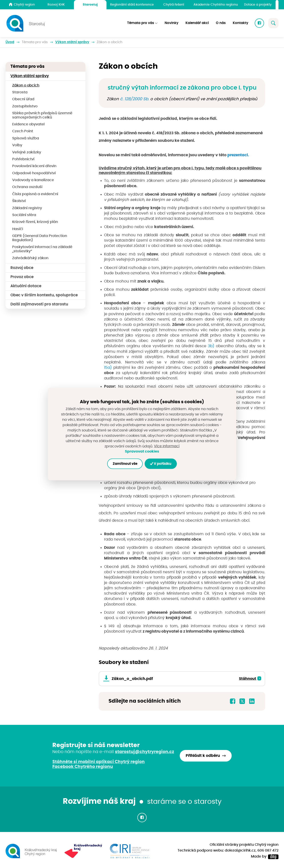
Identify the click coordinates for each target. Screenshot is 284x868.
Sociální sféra (24, 215)
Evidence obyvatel (28, 124)
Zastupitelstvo (25, 106)
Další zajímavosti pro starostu (39, 304)
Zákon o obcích (26, 85)
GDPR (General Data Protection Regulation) (40, 238)
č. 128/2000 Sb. (135, 99)
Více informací (167, 446)
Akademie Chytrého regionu (216, 5)
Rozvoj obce (22, 268)
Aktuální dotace (26, 286)
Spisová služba (26, 138)
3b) (211, 346)
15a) (108, 368)
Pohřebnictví (23, 159)
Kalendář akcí (197, 23)
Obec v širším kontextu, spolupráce (44, 295)
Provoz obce (22, 277)
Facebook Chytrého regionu (83, 767)
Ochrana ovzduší (27, 187)
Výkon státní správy (72, 42)
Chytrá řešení (174, 5)
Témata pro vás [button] (141, 23)
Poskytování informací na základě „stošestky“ (42, 249)
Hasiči (18, 229)
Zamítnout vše (125, 464)
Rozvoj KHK (56, 5)
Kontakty (241, 23)
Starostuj (90, 5)
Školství (19, 201)
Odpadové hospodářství (34, 173)
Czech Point (23, 131)
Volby (17, 145)
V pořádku (161, 464)
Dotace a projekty (258, 5)
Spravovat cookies (142, 451)
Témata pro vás (35, 42)
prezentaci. (238, 155)
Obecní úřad (23, 99)
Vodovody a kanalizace (33, 180)
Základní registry (27, 208)
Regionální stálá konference (132, 5)
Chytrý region (22, 4)
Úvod (10, 42)
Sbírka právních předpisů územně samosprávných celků (42, 115)
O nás (221, 23)
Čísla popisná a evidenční (35, 194)
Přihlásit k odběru (203, 756)
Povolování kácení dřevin (34, 166)
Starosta (20, 92)
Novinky (172, 23)
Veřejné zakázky (27, 152)
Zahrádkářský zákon (30, 258)
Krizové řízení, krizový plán (35, 222)
